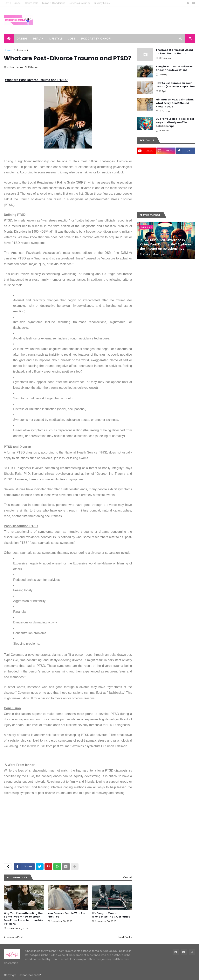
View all (127, 877)
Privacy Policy (102, 3)
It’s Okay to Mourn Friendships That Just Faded (111, 915)
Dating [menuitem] (22, 39)
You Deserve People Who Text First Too (67, 915)
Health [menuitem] (38, 39)
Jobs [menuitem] (72, 39)
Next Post (124, 937)
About (18, 3)
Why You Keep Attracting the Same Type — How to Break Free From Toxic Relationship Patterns (23, 919)
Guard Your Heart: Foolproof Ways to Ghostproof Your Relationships (175, 122)
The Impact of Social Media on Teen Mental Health (174, 52)
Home (7, 3)
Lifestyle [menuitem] (56, 39)
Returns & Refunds (80, 3)
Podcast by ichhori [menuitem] (96, 39)
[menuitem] (9, 39)
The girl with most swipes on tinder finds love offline (175, 68)
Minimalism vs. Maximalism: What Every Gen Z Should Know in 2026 (175, 103)
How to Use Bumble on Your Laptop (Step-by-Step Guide (175, 85)
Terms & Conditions (54, 3)
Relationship (22, 50)
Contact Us (32, 3)
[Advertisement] (68, 831)
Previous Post (14, 937)
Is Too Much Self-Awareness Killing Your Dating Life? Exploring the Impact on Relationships (166, 245)
